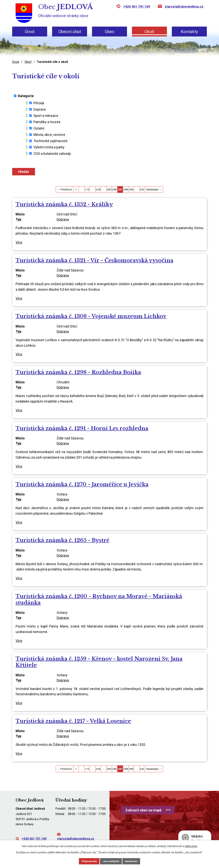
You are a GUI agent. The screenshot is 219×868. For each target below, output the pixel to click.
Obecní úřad (70, 32)
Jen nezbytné (111, 861)
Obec (110, 32)
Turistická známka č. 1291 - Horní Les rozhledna (82, 428)
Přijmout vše (86, 861)
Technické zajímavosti (50, 141)
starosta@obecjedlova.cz (184, 6)
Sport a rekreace (46, 116)
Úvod (30, 32)
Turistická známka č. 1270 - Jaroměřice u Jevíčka (82, 484)
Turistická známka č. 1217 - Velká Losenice (73, 721)
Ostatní (39, 128)
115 (87, 189)
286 (115, 189)
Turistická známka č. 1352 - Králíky (64, 204)
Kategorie (26, 96)
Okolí (149, 32)
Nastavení (134, 861)
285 (109, 189)
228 (98, 189)
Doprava (40, 109)
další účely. (191, 846)
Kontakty (189, 32)
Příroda (39, 103)
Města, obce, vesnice (49, 135)
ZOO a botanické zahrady (52, 153)
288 (126, 189)
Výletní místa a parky (49, 147)
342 (142, 189)
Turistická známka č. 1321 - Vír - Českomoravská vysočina (94, 260)
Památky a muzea (47, 122)
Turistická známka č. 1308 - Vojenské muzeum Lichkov (91, 316)
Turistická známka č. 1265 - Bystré (62, 540)
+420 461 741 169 (137, 6)
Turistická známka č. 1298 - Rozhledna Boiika (78, 372)
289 (131, 189)
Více (19, 242)
